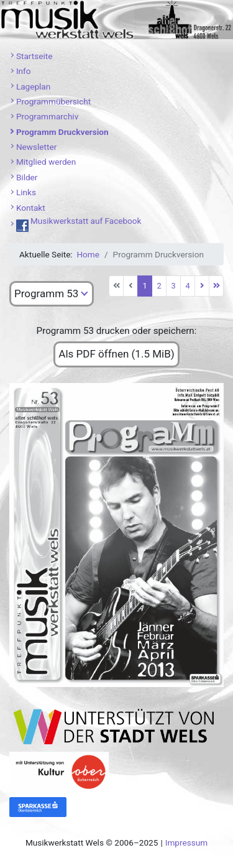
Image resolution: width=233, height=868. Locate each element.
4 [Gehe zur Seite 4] (187, 286)
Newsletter (36, 147)
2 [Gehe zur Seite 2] (159, 286)
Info (24, 71)
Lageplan (33, 86)
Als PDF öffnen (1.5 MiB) (116, 354)
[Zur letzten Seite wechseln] (216, 286)
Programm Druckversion (62, 132)
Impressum (186, 843)
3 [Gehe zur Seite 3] (173, 286)
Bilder (27, 177)
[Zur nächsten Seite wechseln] (202, 286)
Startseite (34, 56)
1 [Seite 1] (144, 286)
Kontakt (31, 208)
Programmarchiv (47, 116)
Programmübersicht (53, 101)
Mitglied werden (46, 162)
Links (26, 192)
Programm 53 (46, 293)
